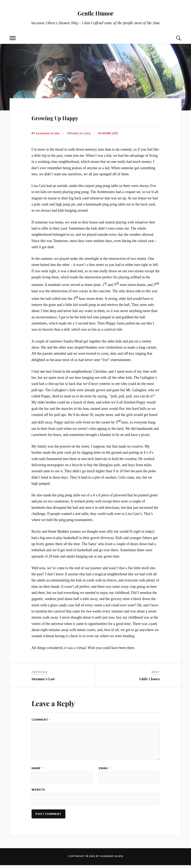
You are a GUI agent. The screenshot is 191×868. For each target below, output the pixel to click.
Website (38, 791)
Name (37, 768)
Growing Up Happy (71, 116)
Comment (41, 720)
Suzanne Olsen (49, 133)
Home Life (112, 133)
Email (105, 768)
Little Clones (149, 679)
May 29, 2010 (83, 133)
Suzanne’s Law (43, 679)
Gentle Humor (96, 12)
